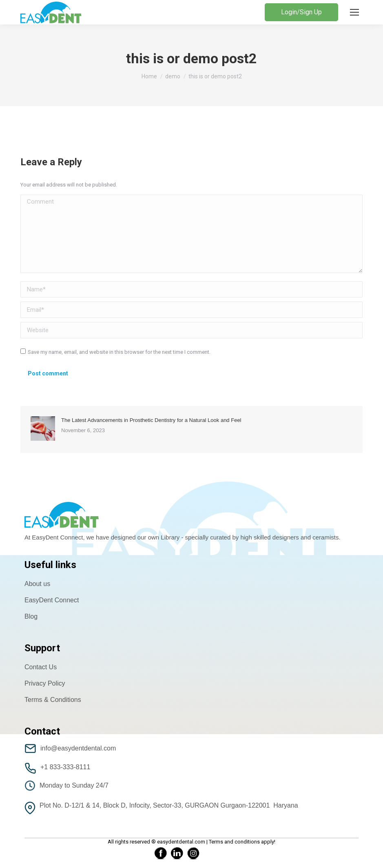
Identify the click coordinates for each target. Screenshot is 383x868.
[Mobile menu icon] (354, 12)
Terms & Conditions (53, 700)
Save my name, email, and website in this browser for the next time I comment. (119, 352)
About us (37, 584)
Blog (31, 616)
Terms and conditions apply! (242, 842)
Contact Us (41, 667)
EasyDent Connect (52, 600)
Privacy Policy (45, 683)
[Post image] (43, 428)
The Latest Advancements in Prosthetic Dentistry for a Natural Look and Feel (151, 420)
